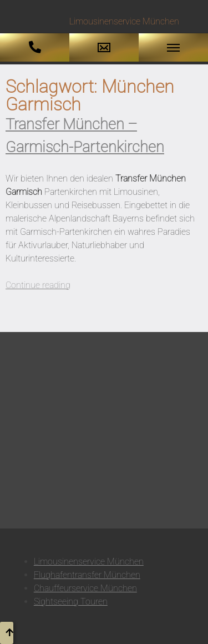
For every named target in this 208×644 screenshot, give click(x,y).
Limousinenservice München (89, 562)
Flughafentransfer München (87, 575)
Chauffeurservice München (85, 588)
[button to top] (7, 633)
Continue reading (38, 285)
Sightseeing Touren (71, 602)
